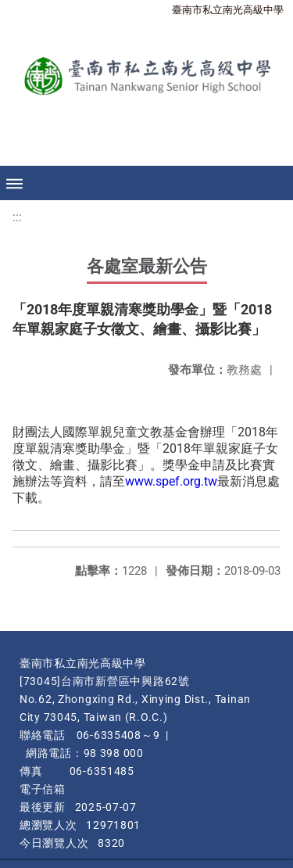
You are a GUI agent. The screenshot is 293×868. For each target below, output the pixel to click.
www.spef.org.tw (171, 481)
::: (17, 217)
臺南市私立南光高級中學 (228, 10)
